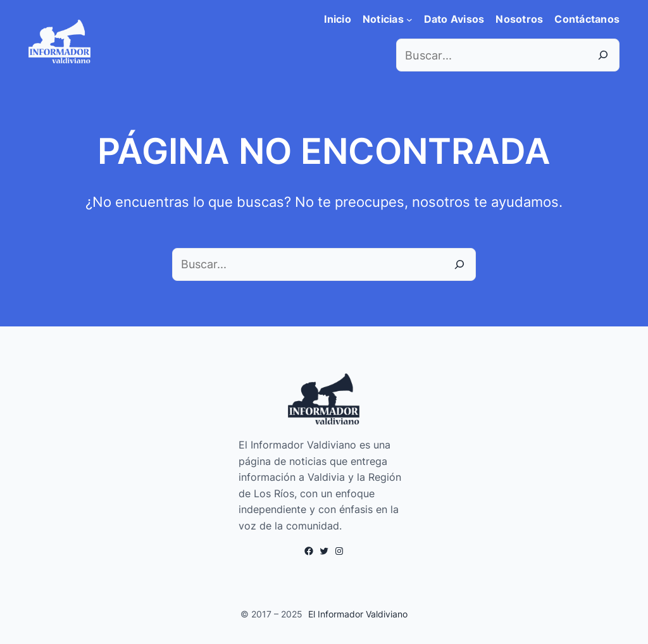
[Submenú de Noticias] (409, 20)
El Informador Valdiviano (358, 614)
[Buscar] (459, 264)
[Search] (603, 55)
